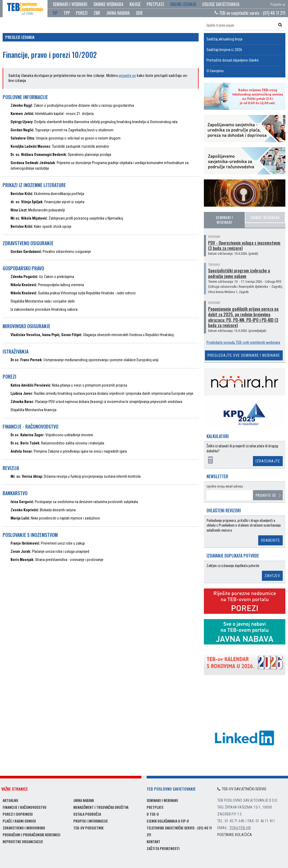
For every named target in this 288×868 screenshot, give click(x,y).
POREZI (82, 13)
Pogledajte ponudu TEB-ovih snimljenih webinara (243, 342)
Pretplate (155, 4)
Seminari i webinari (70, 4)
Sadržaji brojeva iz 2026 (224, 50)
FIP (55, 13)
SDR (139, 13)
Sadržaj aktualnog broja (224, 39)
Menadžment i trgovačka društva (101, 807)
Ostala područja (87, 814)
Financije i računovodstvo (25, 807)
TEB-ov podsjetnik (88, 828)
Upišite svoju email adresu (225, 486)
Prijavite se (278, 4)
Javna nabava (84, 800)
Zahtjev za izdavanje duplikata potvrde (233, 566)
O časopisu (215, 71)
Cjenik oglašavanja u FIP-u (168, 821)
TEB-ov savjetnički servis (242, 789)
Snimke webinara (108, 4)
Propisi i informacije (91, 821)
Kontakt (153, 841)
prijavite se (127, 76)
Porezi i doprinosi (18, 814)
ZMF (97, 13)
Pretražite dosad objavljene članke (233, 60)
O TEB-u (153, 814)
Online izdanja (183, 4)
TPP (67, 13)
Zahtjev (272, 576)
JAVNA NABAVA (118, 13)
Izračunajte (268, 461)
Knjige (135, 4)
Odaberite (270, 540)
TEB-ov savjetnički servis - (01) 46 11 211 (250, 13)
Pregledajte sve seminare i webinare (244, 355)
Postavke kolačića (235, 835)
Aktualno (10, 800)
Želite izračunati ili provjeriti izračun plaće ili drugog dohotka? (242, 448)
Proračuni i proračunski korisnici (32, 835)
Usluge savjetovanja (221, 4)
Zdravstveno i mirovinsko (24, 828)
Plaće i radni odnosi (19, 821)
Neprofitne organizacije (23, 841)
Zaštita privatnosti (163, 848)
